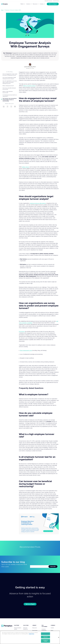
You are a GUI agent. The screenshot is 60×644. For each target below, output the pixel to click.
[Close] (59, 637)
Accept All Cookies (45, 641)
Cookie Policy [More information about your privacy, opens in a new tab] (31, 634)
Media (52, 630)
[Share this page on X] (11, 107)
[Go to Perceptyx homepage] (5, 4)
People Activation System (18, 629)
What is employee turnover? (8, 86)
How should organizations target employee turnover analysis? (9, 78)
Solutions (28, 4)
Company (42, 4)
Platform (22, 4)
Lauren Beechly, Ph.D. (30, 67)
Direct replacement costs (26, 350)
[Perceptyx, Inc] (7, 626)
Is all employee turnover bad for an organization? (10, 96)
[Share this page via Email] (15, 107)
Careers (52, 628)
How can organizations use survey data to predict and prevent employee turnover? (10, 82)
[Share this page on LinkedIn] (4, 107)
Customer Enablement (44, 630)
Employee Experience (25, 629)
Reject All (45, 637)
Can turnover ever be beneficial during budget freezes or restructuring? (10, 100)
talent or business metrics (29, 86)
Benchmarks (35, 630)
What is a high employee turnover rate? (8, 92)
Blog (2, 10)
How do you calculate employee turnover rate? (9, 89)
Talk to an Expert (53, 4)
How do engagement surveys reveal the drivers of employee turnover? (10, 75)
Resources (35, 4)
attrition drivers (26, 167)
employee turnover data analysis (38, 203)
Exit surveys (22, 332)
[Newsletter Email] (39, 567)
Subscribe (53, 567)
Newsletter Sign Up (48, 1)
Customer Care (56, 1)
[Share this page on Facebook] (7, 107)
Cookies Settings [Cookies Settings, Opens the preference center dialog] (45, 634)
